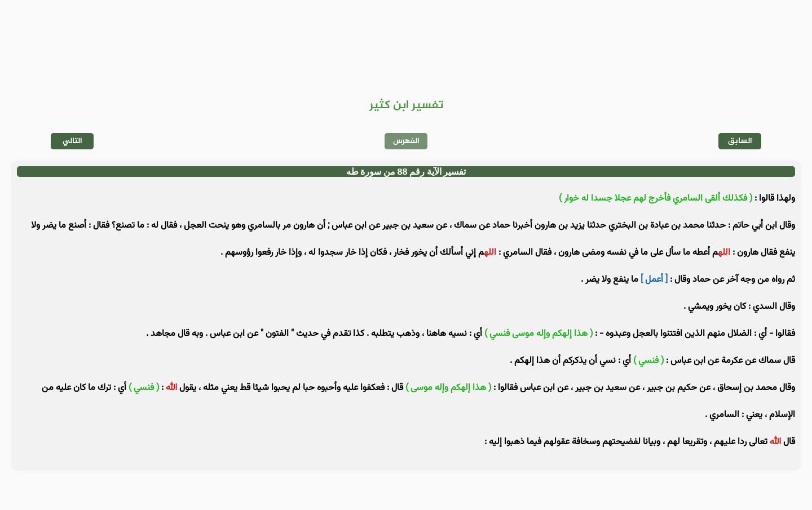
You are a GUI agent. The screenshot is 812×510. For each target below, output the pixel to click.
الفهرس (406, 141)
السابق (740, 141)
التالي (72, 141)
